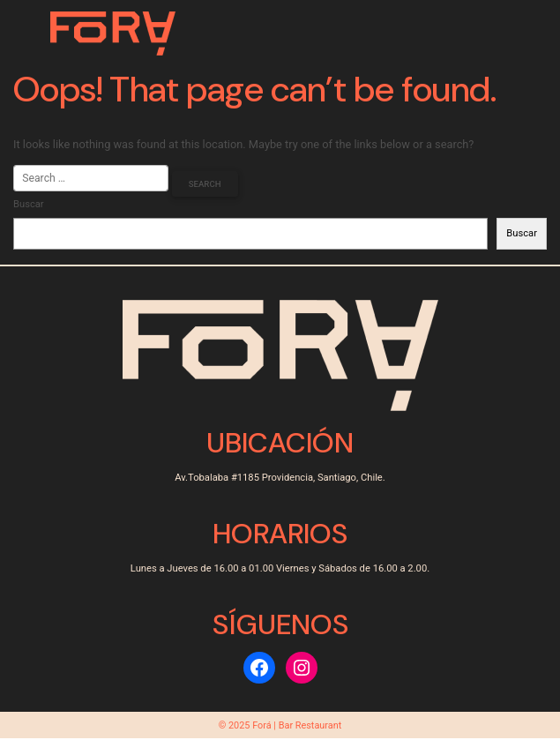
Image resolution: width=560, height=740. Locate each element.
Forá (262, 726)
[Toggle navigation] (491, 34)
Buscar (29, 205)
